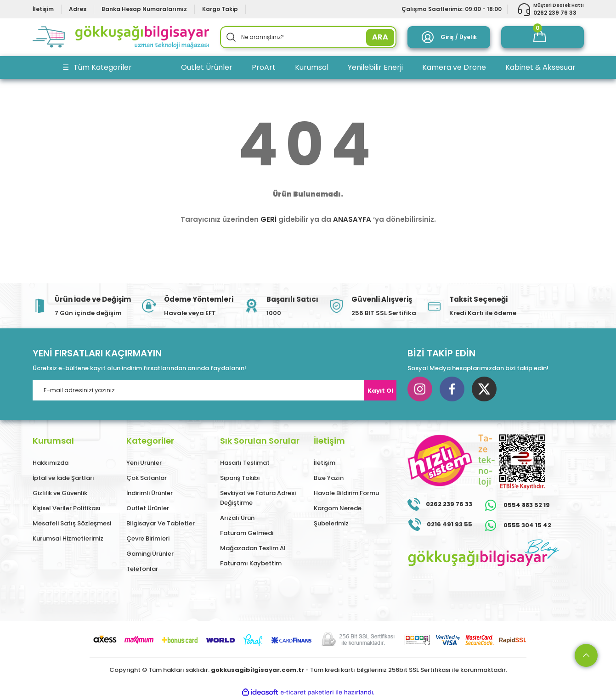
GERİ (268, 219)
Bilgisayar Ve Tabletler (161, 523)
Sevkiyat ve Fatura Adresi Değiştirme (258, 498)
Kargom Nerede (338, 508)
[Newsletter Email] (215, 390)
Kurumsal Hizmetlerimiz (68, 538)
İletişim (325, 463)
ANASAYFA (352, 219)
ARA (380, 37)
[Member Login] (449, 37)
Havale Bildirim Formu (346, 493)
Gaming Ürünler (150, 554)
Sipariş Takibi (240, 478)
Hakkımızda (51, 463)
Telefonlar (142, 569)
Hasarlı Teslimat (245, 463)
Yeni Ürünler (144, 463)
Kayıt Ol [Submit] (380, 391)
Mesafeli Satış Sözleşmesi (72, 523)
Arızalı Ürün (237, 518)
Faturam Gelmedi (247, 533)
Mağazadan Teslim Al (253, 548)
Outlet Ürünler (148, 508)
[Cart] (543, 37)
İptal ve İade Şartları (63, 478)
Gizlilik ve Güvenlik (60, 493)
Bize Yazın (329, 478)
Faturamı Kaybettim (251, 563)
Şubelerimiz (331, 523)
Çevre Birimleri (148, 538)
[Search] (308, 37)
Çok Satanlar (147, 478)
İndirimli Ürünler (150, 493)
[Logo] (121, 37)
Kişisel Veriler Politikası (67, 508)
